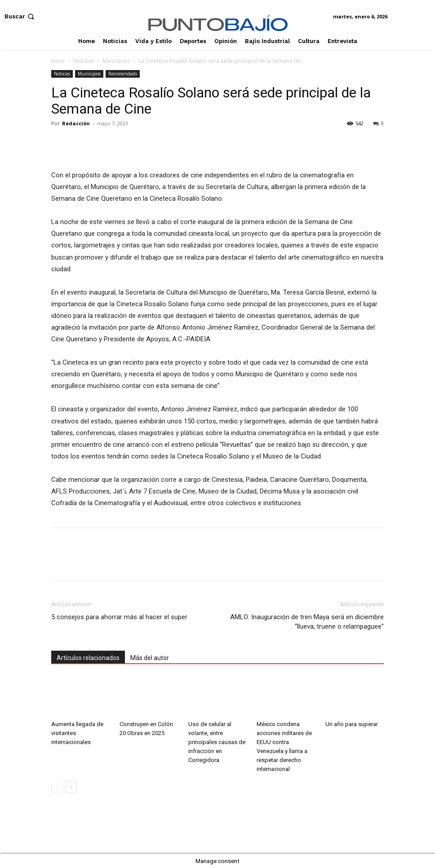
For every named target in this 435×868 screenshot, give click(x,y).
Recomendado (123, 74)
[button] (20, 16)
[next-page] (71, 787)
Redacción (76, 123)
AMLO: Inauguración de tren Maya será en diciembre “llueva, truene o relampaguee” (307, 622)
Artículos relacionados (88, 658)
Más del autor (150, 658)
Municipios (116, 61)
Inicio (58, 61)
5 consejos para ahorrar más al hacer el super (120, 617)
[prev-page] (57, 787)
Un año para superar (352, 724)
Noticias (84, 61)
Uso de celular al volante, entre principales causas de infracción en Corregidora (217, 742)
